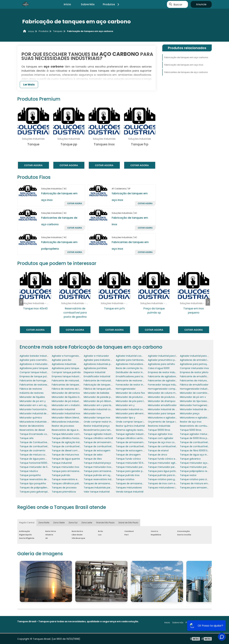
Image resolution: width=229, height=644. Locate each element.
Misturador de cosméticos (195, 393)
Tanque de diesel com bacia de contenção (77, 451)
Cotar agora (33, 165)
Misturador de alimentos (66, 393)
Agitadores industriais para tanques (104, 364)
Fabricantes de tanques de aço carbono (186, 72)
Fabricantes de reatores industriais (39, 385)
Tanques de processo (64, 488)
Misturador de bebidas (96, 393)
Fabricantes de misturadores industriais (203, 381)
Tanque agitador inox (160, 434)
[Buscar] (171, 4)
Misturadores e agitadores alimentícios (170, 418)
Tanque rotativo (125, 479)
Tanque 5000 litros (191, 430)
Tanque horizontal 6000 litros (36, 463)
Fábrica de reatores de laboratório (71, 389)
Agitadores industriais (64, 364)
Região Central (27, 523)
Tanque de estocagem (97, 451)
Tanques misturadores (129, 488)
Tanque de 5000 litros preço (196, 438)
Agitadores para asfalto (161, 364)
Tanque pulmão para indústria (165, 475)
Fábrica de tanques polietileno (101, 389)
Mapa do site (205, 623)
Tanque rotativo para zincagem (198, 479)
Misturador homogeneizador (196, 405)
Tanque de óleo (93, 459)
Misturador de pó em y (33, 401)
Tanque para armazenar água (101, 471)
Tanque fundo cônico (128, 459)
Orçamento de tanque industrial (167, 422)
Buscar (178, 4)
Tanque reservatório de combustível (41, 479)
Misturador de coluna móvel (164, 393)
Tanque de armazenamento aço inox (105, 442)
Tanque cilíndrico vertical (98, 438)
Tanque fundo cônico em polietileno (169, 459)
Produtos (111, 4)
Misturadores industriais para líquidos (41, 422)
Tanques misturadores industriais (167, 488)
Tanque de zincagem (128, 455)
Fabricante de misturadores (100, 381)
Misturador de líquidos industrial (70, 397)
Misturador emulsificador (162, 405)
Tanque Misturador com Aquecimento (74, 434)
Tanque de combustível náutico (70, 446)
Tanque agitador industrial (99, 434)
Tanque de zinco (158, 455)
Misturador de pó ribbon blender (102, 401)
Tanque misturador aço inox (196, 463)
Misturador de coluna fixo (130, 393)
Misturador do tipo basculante (197, 401)
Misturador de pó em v (193, 397)
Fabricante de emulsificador (196, 376)
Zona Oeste (59, 523)
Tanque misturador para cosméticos (137, 467)
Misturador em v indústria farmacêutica (75, 405)
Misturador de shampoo (162, 401)
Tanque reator (188, 475)
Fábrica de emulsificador (194, 385)
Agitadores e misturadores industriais (41, 364)
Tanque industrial (62, 463)
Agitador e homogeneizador (68, 356)
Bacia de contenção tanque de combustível (141, 368)
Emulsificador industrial (97, 376)
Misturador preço (190, 413)
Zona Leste (87, 523)
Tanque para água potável (163, 471)
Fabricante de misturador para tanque (74, 381)
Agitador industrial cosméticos (133, 356)
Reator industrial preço (97, 426)
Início (67, 4)
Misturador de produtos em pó (133, 397)
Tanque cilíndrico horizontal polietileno (74, 438)
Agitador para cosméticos (35, 360)
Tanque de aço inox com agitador (168, 442)
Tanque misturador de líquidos (37, 467)
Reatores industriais (159, 426)
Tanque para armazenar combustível (73, 471)
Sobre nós (178, 623)
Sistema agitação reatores (131, 430)
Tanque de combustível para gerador (170, 446)
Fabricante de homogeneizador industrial (43, 381)
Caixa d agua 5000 (159, 368)
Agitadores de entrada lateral (197, 360)
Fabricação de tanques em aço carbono (186, 57)
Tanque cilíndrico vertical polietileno (137, 438)
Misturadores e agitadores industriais (201, 418)
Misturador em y (125, 405)
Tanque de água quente (66, 459)
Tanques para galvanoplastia (36, 492)
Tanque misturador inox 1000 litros (103, 467)
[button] (208, 302)
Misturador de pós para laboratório (136, 401)
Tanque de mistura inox (65, 455)
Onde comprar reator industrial (102, 422)
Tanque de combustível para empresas (139, 446)
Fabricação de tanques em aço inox (184, 65)
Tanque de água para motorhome (40, 459)
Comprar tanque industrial (35, 372)
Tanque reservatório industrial (101, 479)
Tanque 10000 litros (159, 430)
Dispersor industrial (94, 372)
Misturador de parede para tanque (104, 397)
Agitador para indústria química (102, 360)
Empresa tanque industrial (67, 376)
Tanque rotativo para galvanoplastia (169, 479)
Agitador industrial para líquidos (166, 356)
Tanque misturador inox (65, 467)
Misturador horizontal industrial (37, 409)
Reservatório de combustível (196, 426)
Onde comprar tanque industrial (134, 422)
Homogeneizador (126, 389)
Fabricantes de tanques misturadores (73, 385)
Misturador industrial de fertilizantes (200, 409)
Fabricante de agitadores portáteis (168, 376)
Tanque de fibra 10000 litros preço (200, 451)
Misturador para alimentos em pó (135, 413)
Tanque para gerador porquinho (134, 471)
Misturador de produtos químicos (167, 397)
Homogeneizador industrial (195, 389)
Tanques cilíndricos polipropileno (71, 483)
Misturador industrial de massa (37, 413)
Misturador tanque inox (97, 418)
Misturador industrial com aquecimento (107, 409)
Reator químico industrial (130, 426)
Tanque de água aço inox (195, 455)
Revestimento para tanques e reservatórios (109, 430)
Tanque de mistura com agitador (39, 455)
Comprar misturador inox (194, 368)
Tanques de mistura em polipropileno (201, 483)
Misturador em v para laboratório (103, 405)
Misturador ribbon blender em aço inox (74, 418)
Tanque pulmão (61, 475)
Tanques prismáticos (64, 492)
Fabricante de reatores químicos (135, 381)
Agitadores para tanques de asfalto (72, 368)
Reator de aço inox (191, 422)
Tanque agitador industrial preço (135, 434)
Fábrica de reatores (31, 389)
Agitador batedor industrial (35, 356)
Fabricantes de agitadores (163, 381)
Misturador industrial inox (66, 413)
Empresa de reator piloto (194, 372)
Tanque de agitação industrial (69, 442)
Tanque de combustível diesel (37, 446)
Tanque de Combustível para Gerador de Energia (48, 442)
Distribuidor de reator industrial (133, 372)
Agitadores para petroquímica (197, 364)
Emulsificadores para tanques (133, 376)
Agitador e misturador (96, 356)
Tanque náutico (29, 471)
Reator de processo (63, 426)
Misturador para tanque (162, 413)
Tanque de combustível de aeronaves (202, 442)
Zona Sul (73, 523)
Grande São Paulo (105, 523)
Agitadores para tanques (34, 368)
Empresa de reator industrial (164, 372)
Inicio (167, 623)
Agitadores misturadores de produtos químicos (143, 364)
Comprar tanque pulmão (66, 372)
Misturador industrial (63, 409)
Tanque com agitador (161, 438)
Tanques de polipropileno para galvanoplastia (46, 488)
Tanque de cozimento (32, 451)
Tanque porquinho (30, 475)
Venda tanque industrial (130, 492)
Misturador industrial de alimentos (167, 409)
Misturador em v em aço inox (36, 405)
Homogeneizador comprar (163, 389)
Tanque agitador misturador (196, 434)
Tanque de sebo (93, 455)
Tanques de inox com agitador (166, 483)
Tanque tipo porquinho (33, 483)
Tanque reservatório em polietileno (72, 479)
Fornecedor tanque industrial (165, 385)
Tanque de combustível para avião (104, 446)
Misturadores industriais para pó (70, 422)
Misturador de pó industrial (67, 401)
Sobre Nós (88, 4)
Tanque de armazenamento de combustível (142, 442)
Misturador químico (31, 418)
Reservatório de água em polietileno (73, 430)
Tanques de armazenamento (101, 483)
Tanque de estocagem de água (134, 451)
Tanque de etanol (158, 451)
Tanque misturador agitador (164, 463)
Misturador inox (92, 413)
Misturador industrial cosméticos (135, 409)
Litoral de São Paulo (128, 523)
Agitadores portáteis (95, 368)
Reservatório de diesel (32, 430)
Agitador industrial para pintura (198, 356)
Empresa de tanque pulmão (36, 376)
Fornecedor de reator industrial (134, 385)
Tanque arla (27, 438)
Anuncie (201, 4)
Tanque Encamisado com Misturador (41, 434)
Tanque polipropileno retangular (198, 471)
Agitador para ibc (62, 360)
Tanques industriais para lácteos (102, 488)
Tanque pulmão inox (128, 475)
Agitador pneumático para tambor (168, 360)
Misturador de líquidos (32, 397)
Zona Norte (44, 523)
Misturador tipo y (125, 418)
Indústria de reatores (32, 393)
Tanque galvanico (190, 459)
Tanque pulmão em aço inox (100, 475)
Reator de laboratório (32, 426)
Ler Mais (29, 85)
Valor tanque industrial (97, 492)
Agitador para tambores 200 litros (135, 360)
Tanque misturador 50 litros (132, 463)
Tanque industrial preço (97, 463)
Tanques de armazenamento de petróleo (140, 483)
